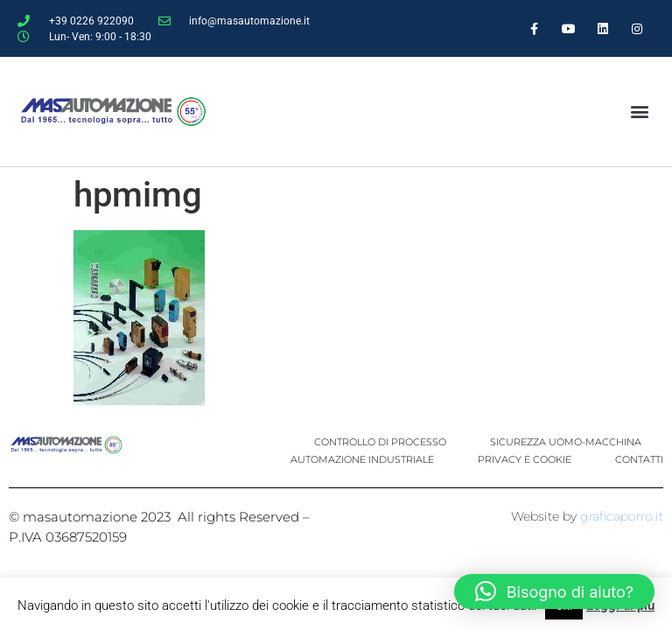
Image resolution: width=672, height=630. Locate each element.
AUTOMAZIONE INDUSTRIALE (362, 459)
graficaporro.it (622, 516)
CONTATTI (639, 459)
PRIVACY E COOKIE (525, 459)
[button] (639, 112)
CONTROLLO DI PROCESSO (380, 442)
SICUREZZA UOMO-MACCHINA (566, 442)
